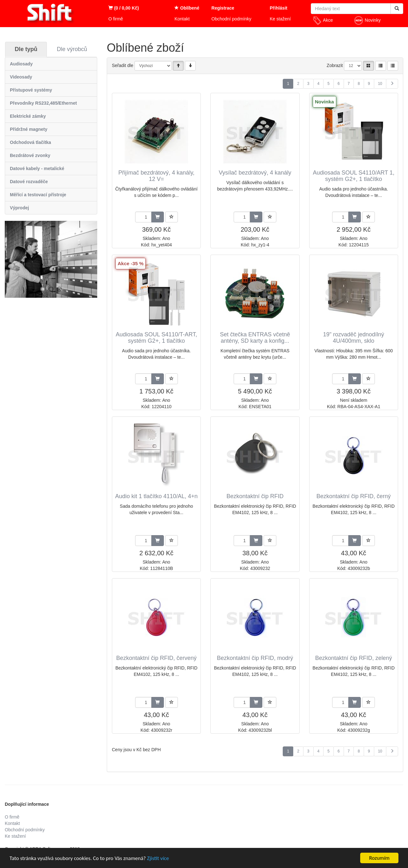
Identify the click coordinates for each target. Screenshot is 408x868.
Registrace (223, 8)
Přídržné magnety (29, 129)
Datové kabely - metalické (37, 168)
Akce (323, 20)
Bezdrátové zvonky (30, 155)
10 (380, 84)
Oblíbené (187, 8)
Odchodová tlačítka (30, 142)
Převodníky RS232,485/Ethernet (43, 103)
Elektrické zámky (28, 116)
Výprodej (19, 208)
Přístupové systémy (31, 90)
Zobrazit (335, 65)
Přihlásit (278, 8)
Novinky (367, 20)
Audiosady (21, 64)
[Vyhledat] (397, 9)
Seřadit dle (123, 65)
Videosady (21, 77)
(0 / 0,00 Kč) (124, 8)
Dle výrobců (72, 49)
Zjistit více (158, 858)
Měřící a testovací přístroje (38, 195)
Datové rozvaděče (29, 182)
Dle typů (26, 49)
